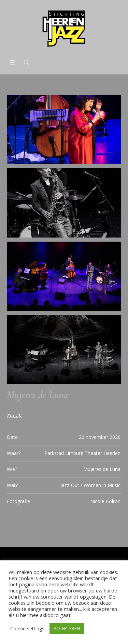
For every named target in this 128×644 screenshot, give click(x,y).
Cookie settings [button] (27, 628)
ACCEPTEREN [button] (67, 628)
